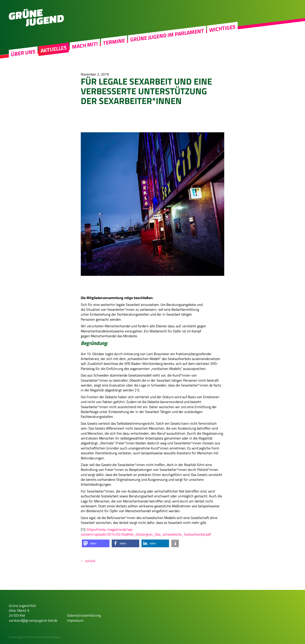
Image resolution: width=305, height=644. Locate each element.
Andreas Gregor (50, 637)
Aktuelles (54, 49)
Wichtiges (222, 28)
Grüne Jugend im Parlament (167, 35)
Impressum (75, 620)
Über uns (23, 53)
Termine (114, 42)
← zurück (88, 561)
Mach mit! (85, 45)
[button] (96, 543)
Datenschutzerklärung (84, 615)
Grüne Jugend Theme (22, 637)
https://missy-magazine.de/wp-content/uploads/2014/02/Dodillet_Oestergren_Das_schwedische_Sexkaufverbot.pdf (146, 532)
